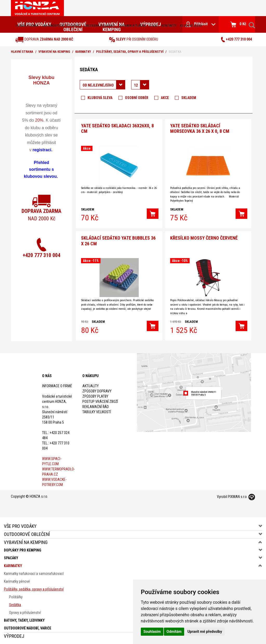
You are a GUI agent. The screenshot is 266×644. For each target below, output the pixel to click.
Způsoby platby (95, 395)
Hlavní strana (27, 26)
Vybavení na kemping (54, 52)
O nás (153, 26)
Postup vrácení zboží (100, 400)
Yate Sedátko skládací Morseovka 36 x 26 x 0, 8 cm (200, 128)
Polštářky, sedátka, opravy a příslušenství (130, 52)
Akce (165, 98)
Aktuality (91, 385)
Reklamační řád (96, 405)
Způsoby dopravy (97, 390)
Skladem (189, 98)
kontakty (169, 26)
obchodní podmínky (100, 26)
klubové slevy (191, 26)
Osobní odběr (137, 98)
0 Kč (238, 24)
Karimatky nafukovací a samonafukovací (34, 572)
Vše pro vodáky (20, 525)
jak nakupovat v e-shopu (61, 26)
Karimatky (83, 52)
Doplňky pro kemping (23, 549)
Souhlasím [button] (152, 632)
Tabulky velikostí (97, 411)
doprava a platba (132, 26)
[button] (153, 213)
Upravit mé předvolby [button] (205, 632)
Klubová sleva (100, 98)
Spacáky (11, 557)
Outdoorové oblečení (27, 533)
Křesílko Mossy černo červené (204, 237)
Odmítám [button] (174, 632)
